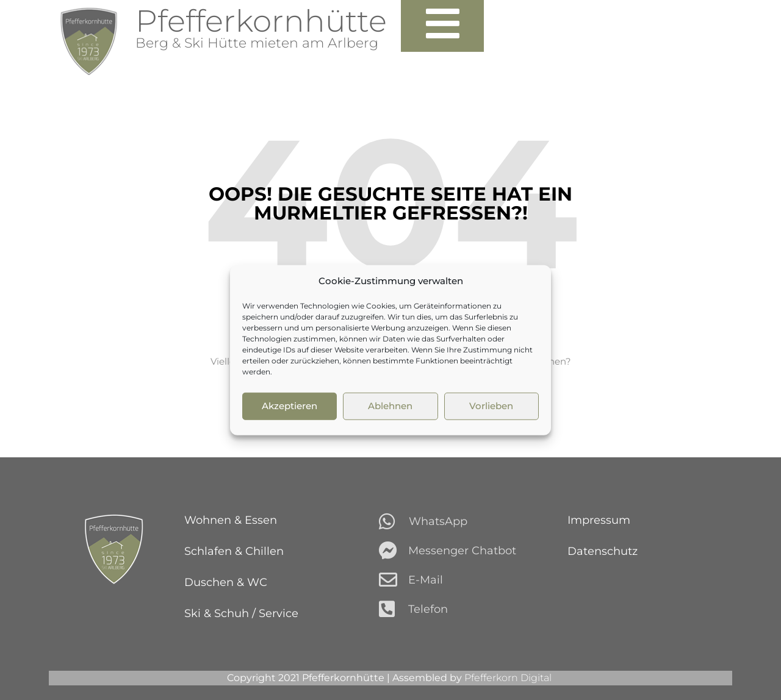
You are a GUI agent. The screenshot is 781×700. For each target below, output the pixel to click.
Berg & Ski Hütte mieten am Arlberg (257, 43)
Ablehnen (390, 406)
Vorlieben (491, 406)
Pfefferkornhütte (261, 21)
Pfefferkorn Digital (509, 678)
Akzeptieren (290, 406)
